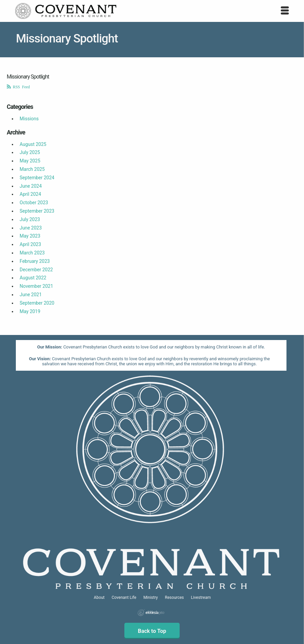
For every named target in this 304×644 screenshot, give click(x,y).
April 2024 (30, 194)
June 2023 (31, 228)
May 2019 (30, 311)
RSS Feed (20, 87)
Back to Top (152, 631)
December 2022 (36, 270)
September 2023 (37, 211)
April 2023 (30, 244)
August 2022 (33, 278)
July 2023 (30, 219)
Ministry (150, 597)
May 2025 (30, 161)
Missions (29, 119)
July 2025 (30, 152)
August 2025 (33, 144)
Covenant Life (124, 597)
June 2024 (31, 186)
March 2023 (32, 253)
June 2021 (31, 295)
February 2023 (35, 261)
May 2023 (30, 236)
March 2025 (32, 169)
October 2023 (34, 203)
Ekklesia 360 (151, 613)
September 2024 (37, 178)
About (99, 597)
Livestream (201, 597)
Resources (174, 597)
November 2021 (36, 286)
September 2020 (37, 303)
